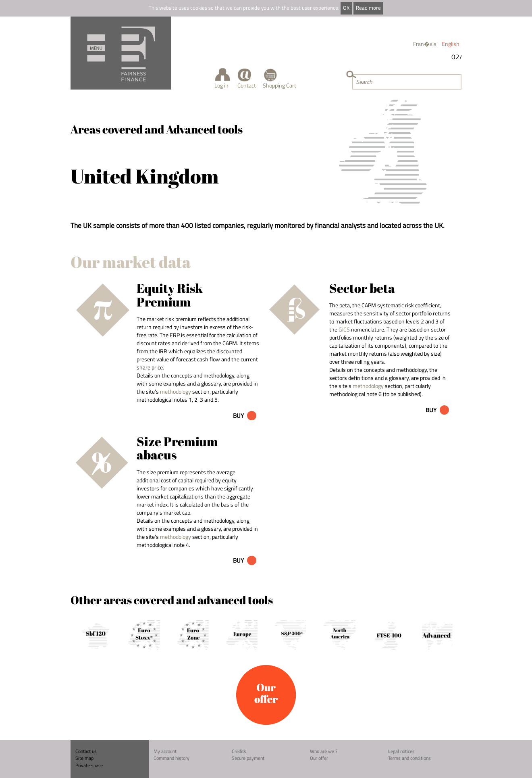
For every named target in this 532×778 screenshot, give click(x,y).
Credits (239, 751)
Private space (89, 765)
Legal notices (401, 751)
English (451, 44)
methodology (176, 391)
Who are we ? (324, 751)
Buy (238, 416)
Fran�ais (425, 44)
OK (346, 8)
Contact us (86, 751)
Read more (368, 8)
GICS (344, 329)
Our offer (319, 758)
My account (165, 751)
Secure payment (248, 758)
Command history (171, 758)
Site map (84, 758)
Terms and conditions (409, 758)
